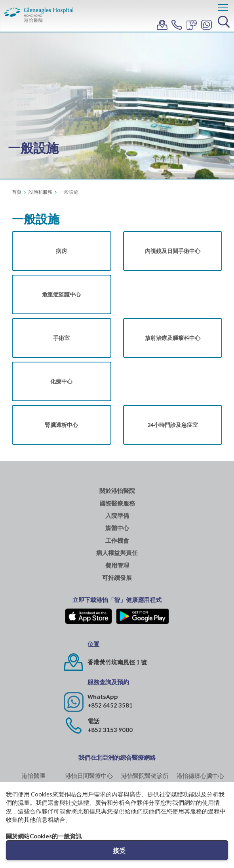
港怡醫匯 (34, 776)
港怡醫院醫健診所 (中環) (145, 780)
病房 (61, 251)
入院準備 (117, 516)
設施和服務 (40, 192)
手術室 (61, 338)
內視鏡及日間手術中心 (173, 251)
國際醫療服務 (117, 503)
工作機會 (117, 541)
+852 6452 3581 (110, 705)
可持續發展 (117, 578)
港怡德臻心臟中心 (200, 776)
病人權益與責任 (117, 553)
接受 (119, 850)
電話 (93, 721)
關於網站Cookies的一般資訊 (44, 836)
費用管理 (117, 565)
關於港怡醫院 (117, 491)
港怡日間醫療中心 (89, 776)
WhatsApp (103, 697)
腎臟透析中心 (61, 425)
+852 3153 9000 (110, 730)
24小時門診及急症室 (173, 425)
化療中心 (61, 381)
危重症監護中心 (61, 294)
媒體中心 (117, 528)
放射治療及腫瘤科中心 (173, 338)
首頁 (17, 192)
